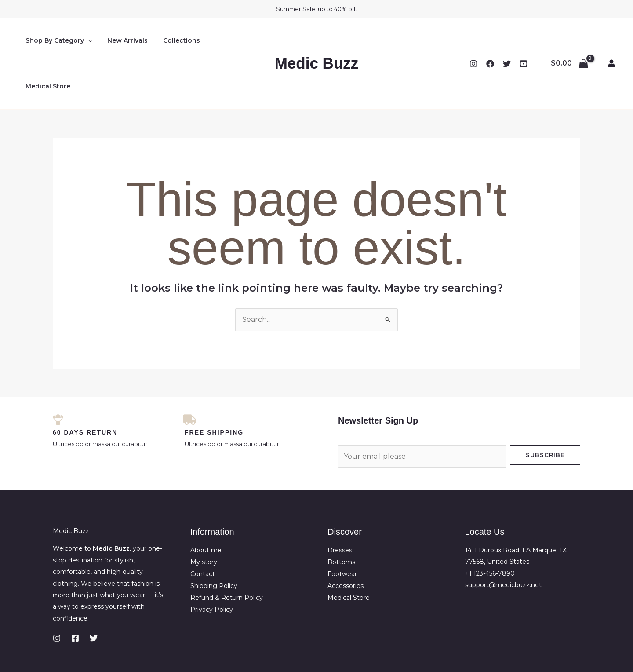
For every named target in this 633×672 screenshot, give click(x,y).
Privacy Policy (212, 562)
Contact (203, 527)
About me (206, 504)
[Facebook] (490, 41)
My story (204, 515)
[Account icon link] (611, 40)
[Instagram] (473, 41)
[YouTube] (524, 41)
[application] (86, 40)
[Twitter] (507, 41)
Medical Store (227, 40)
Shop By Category (57, 40)
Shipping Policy (214, 539)
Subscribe (545, 409)
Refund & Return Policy (227, 551)
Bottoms (341, 515)
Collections (174, 40)
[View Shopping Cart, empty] (569, 40)
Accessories (346, 539)
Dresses (340, 504)
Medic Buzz (317, 40)
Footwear (342, 527)
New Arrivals (123, 40)
